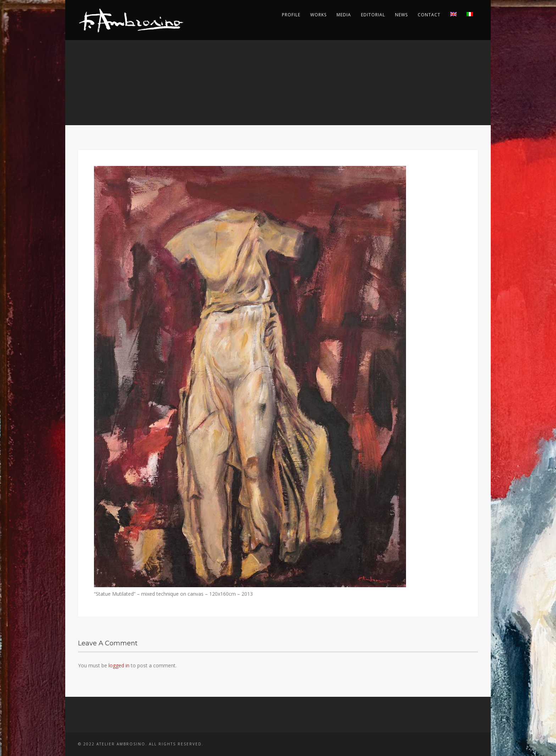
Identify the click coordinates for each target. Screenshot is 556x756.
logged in (119, 665)
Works (318, 15)
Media (344, 15)
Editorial (373, 15)
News (401, 15)
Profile (291, 15)
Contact (429, 15)
